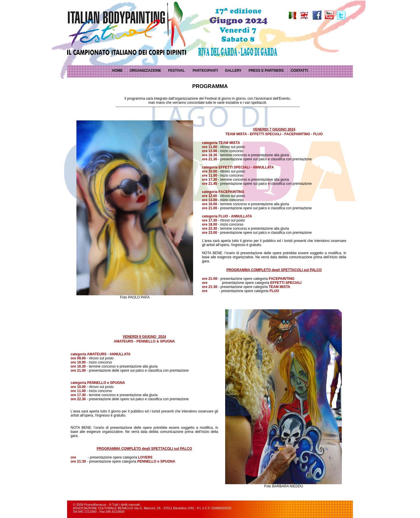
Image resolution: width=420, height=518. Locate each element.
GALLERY (233, 71)
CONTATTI (299, 71)
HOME (117, 71)
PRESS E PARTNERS (266, 71)
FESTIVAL (176, 71)
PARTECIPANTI (205, 71)
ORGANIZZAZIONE (145, 71)
